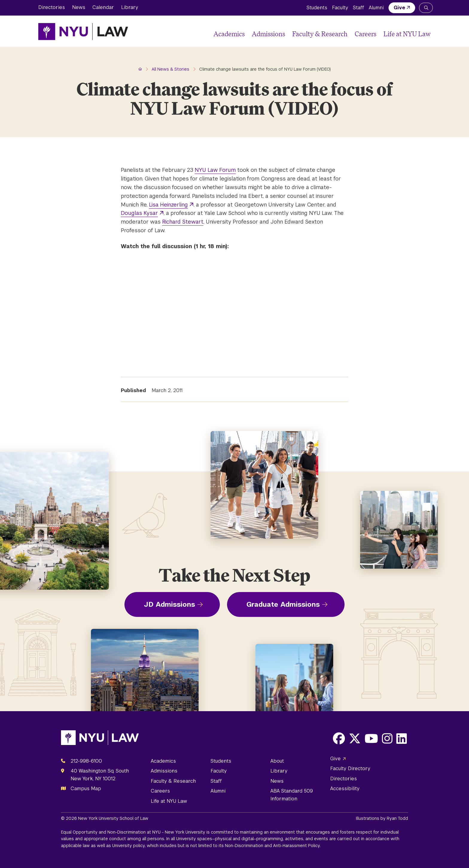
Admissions (268, 34)
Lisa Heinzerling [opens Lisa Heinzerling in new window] (168, 205)
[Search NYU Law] (426, 8)
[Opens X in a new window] (355, 738)
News (79, 7)
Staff (358, 8)
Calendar (103, 7)
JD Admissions (169, 604)
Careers (366, 34)
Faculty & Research (320, 34)
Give (399, 8)
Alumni (376, 8)
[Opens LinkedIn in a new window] (402, 738)
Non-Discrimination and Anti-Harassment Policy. (273, 846)
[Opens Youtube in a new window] (371, 738)
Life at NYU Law (407, 34)
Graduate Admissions (283, 604)
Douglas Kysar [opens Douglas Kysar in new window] (139, 213)
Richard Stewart (183, 222)
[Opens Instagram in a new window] (387, 738)
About (277, 761)
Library (130, 7)
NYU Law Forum (215, 170)
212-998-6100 (86, 761)
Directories (52, 7)
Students (317, 8)
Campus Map (86, 789)
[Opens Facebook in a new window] (339, 738)
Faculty (340, 8)
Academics (229, 34)
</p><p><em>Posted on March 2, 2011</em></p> (205, 310)
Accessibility (345, 789)
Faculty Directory (350, 768)
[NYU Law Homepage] (83, 31)
